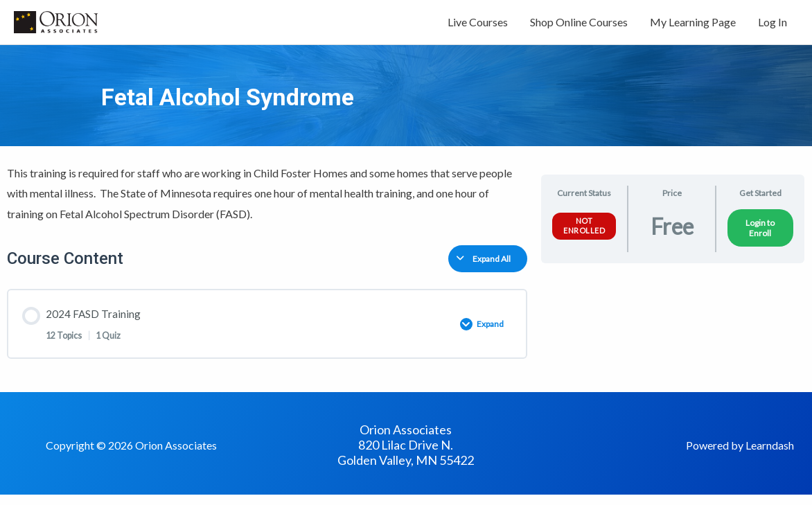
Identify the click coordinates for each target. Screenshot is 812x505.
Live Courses (478, 26)
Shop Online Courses (579, 26)
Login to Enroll (760, 236)
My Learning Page (693, 26)
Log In (773, 26)
